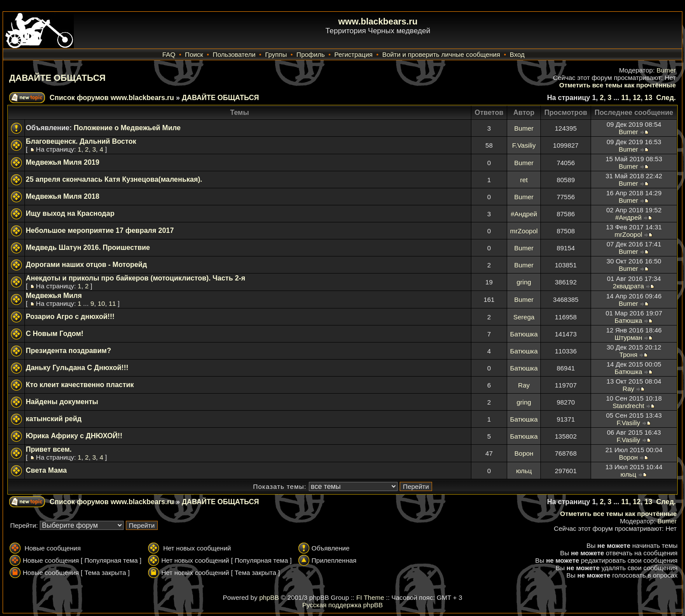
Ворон (524, 453)
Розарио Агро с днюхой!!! (70, 317)
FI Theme (370, 597)
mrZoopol (524, 231)
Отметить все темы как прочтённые (618, 85)
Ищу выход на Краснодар (70, 213)
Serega (524, 317)
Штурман (628, 337)
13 (648, 98)
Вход (517, 54)
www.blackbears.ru (378, 21)
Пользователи (234, 54)
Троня (628, 355)
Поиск (194, 54)
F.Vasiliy (524, 145)
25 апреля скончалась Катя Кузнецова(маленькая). (114, 179)
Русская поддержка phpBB (343, 605)
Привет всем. (49, 449)
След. (666, 98)
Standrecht (628, 406)
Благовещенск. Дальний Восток (81, 141)
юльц (524, 471)
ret (524, 180)
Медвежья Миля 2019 (62, 162)
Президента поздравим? (68, 351)
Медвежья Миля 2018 (62, 196)
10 (102, 303)
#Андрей (524, 214)
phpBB (269, 597)
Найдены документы (62, 402)
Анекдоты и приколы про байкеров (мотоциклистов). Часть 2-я (135, 278)
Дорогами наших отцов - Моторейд (86, 265)
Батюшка (628, 320)
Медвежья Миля (54, 296)
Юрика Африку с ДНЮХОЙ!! (74, 436)
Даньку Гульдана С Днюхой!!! (77, 368)
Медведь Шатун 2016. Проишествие (88, 247)
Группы (276, 54)
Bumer (666, 70)
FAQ (169, 54)
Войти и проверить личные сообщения (441, 54)
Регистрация (353, 54)
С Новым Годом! (55, 334)
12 (637, 98)
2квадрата (628, 286)
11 (625, 98)
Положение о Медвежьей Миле (127, 128)
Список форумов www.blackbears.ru (112, 98)
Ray (524, 385)
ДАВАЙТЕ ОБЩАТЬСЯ (57, 78)
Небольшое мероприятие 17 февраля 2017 (100, 230)
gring (524, 282)
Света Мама (46, 470)
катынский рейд (54, 419)
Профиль (311, 54)
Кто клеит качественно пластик (80, 385)
